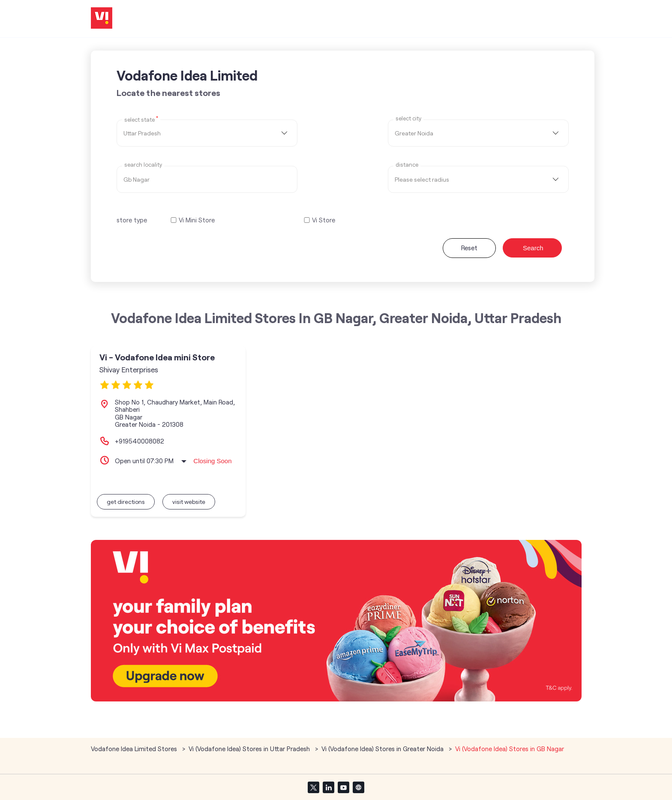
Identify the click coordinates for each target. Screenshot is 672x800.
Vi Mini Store (197, 220)
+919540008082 (139, 441)
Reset (469, 248)
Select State (141, 119)
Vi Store (324, 220)
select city (408, 118)
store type (132, 220)
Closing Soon (212, 461)
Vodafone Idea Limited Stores (135, 749)
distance (407, 165)
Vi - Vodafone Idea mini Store (157, 357)
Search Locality (143, 165)
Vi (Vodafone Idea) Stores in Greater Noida (382, 749)
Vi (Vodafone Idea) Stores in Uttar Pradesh (249, 749)
